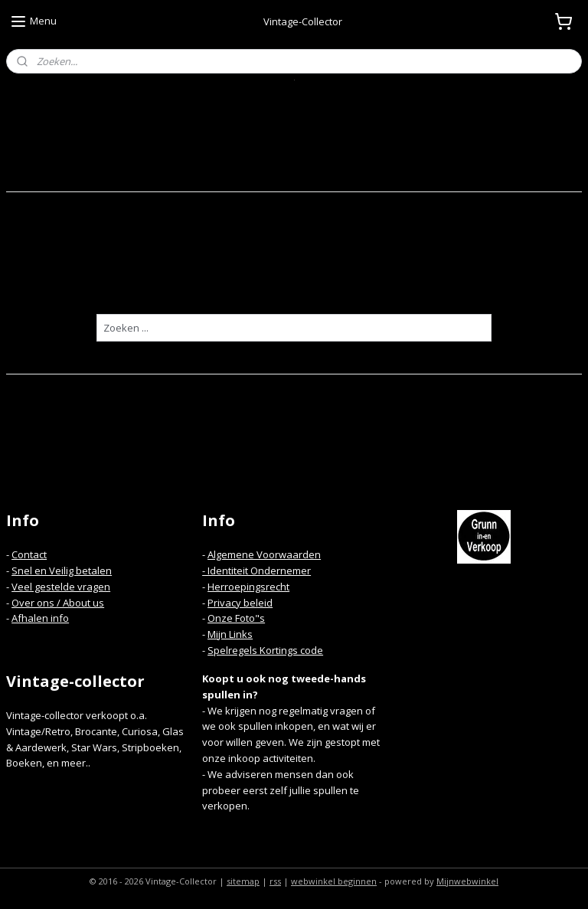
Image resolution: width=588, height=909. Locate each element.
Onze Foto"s (236, 618)
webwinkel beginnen (334, 881)
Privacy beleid (240, 603)
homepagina (320, 286)
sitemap (243, 881)
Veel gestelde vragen (61, 587)
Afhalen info (40, 618)
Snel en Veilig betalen (62, 571)
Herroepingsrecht (248, 587)
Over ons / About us (58, 603)
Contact (29, 554)
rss (275, 881)
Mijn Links (230, 634)
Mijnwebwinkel (467, 881)
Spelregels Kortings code (265, 650)
